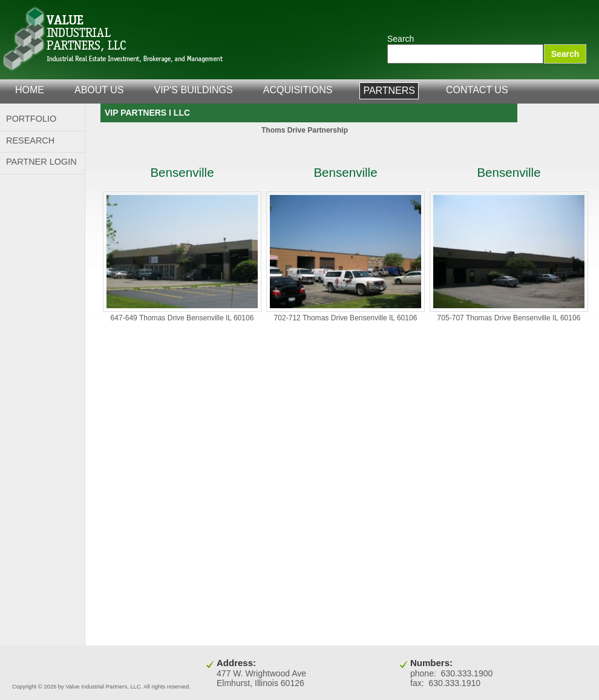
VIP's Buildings (194, 90)
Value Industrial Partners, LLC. (113, 39)
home (30, 90)
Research (30, 140)
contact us (477, 90)
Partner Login (41, 162)
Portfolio (31, 119)
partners (389, 91)
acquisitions (298, 90)
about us (99, 90)
